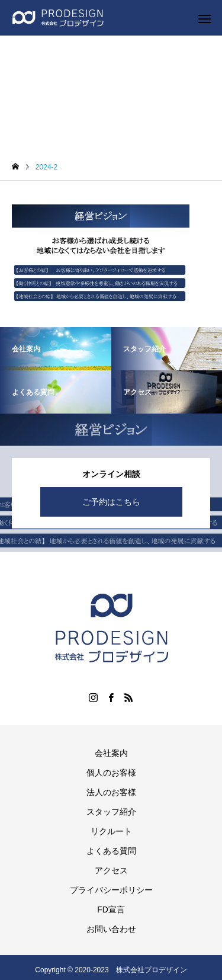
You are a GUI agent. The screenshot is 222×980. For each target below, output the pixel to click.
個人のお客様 (111, 773)
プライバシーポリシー (111, 890)
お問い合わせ (111, 929)
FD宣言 (111, 909)
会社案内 (111, 753)
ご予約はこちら (111, 502)
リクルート (111, 831)
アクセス (111, 870)
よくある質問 (111, 851)
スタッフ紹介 (111, 812)
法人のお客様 (111, 792)
